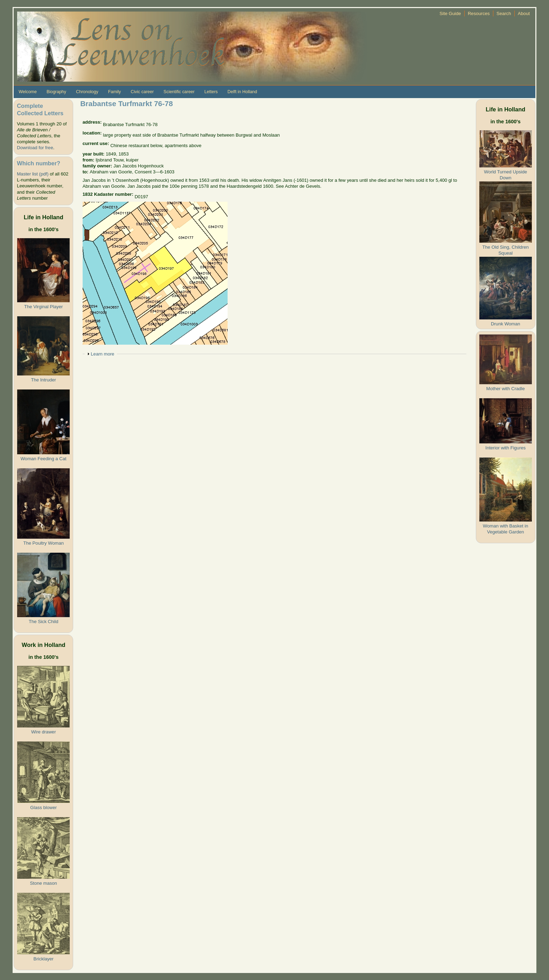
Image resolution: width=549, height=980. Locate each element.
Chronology (87, 92)
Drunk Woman (506, 324)
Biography (56, 92)
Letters (211, 92)
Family (115, 92)
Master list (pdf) (33, 174)
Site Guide (450, 13)
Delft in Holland (242, 92)
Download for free (35, 148)
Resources (479, 13)
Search (504, 13)
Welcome (28, 92)
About (524, 13)
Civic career (142, 92)
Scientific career (179, 92)
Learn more (102, 354)
